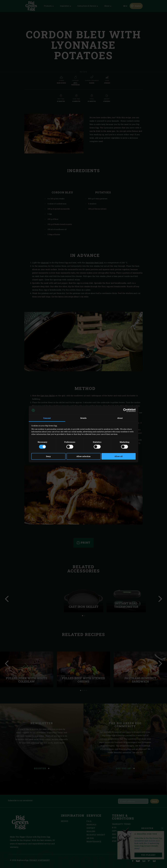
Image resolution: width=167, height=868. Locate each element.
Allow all (119, 456)
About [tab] (120, 418)
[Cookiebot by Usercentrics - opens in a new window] (125, 410)
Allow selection (84, 456)
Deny (48, 456)
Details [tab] (83, 418)
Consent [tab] (47, 418)
